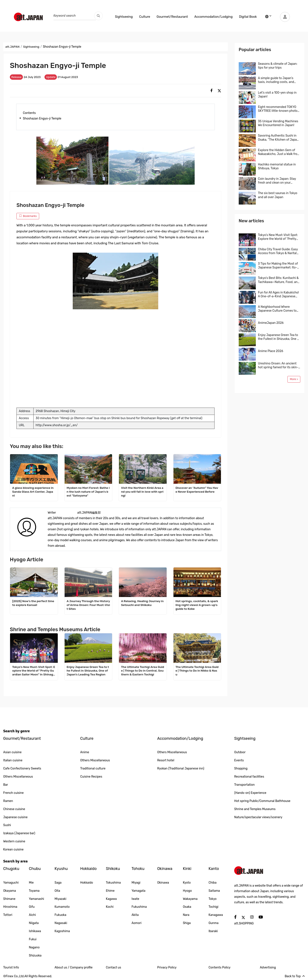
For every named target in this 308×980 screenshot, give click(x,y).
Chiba (212, 883)
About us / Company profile (74, 967)
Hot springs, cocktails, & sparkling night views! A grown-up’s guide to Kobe (197, 605)
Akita (135, 915)
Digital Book (247, 17)
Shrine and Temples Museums (255, 809)
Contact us (113, 967)
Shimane (9, 899)
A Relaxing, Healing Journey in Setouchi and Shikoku (142, 603)
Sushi (7, 825)
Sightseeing (123, 17)
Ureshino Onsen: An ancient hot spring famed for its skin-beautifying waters (278, 365)
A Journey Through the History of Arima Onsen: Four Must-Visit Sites (88, 605)
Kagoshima (62, 931)
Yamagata (138, 891)
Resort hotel (166, 760)
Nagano (34, 947)
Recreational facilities (249, 777)
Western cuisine (14, 841)
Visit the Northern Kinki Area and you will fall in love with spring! (143, 492)
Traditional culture (93, 769)
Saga (58, 883)
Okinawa (165, 869)
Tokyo (213, 899)
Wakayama (190, 899)
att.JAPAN (13, 47)
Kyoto (187, 883)
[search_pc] (98, 16)
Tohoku (138, 869)
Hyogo (187, 891)
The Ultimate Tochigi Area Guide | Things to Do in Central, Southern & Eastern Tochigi (142, 671)
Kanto (214, 869)
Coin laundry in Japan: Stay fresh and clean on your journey (277, 181)
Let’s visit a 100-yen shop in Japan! (277, 95)
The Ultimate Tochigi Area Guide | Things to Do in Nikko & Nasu (197, 671)
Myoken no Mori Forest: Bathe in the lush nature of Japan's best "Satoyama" (88, 492)
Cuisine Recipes (91, 777)
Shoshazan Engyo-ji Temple (42, 119)
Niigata (34, 923)
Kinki (187, 869)
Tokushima (113, 883)
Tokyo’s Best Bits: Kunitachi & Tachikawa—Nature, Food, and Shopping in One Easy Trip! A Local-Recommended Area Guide (279, 280)
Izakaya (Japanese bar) (19, 833)
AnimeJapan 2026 (271, 323)
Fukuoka (60, 915)
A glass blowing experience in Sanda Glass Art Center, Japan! (33, 492)
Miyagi (136, 883)
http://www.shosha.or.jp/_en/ (57, 425)
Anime (85, 752)
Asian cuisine (12, 752)
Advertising (268, 967)
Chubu (35, 869)
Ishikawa (35, 931)
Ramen (8, 801)
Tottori (8, 915)
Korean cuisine (13, 850)
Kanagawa (216, 915)
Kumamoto (62, 907)
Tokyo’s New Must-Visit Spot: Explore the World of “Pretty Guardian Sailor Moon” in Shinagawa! (33, 671)
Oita (57, 891)
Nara (186, 915)
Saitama (214, 891)
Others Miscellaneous (18, 777)
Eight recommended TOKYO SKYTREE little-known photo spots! (278, 109)
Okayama (10, 891)
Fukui (33, 939)
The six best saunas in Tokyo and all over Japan (278, 195)
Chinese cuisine (14, 809)
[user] (284, 17)
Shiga (187, 923)
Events (239, 760)
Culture (144, 17)
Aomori (137, 923)
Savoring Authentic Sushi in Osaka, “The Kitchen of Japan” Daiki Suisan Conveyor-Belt (279, 138)
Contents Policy (219, 967)
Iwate (135, 899)
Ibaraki (213, 931)
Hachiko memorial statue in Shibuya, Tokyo (277, 166)
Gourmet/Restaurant (171, 17)
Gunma (214, 923)
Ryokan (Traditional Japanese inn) (181, 769)
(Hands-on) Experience (250, 793)
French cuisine (13, 793)
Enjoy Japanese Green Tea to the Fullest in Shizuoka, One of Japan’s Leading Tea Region (88, 671)
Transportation (244, 785)
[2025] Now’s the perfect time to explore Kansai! (34, 603)
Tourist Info (11, 967)
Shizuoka (35, 956)
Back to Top (295, 976)
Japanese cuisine (15, 817)
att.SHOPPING (244, 923)
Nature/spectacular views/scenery (258, 817)
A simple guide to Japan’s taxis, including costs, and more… (276, 80)
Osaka (187, 907)
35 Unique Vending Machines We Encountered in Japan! (278, 123)
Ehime (110, 891)
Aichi (32, 915)
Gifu (32, 907)
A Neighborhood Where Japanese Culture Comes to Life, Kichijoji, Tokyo (277, 309)
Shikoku (113, 869)
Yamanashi (36, 899)
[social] (212, 91)
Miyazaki (60, 899)
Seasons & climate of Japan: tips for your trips (278, 66)
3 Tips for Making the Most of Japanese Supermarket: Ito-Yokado (278, 266)
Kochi (110, 907)
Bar (6, 785)
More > (294, 379)
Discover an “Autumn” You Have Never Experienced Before (197, 490)
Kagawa (111, 899)
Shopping (241, 769)
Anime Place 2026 (271, 351)
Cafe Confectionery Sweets (22, 769)
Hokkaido (88, 869)
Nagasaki (61, 923)
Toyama (34, 891)
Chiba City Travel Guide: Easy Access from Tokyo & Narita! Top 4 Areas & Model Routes (278, 251)
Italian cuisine (13, 760)
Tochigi (213, 907)
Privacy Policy (167, 967)
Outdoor (240, 752)
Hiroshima (10, 907)
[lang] (267, 17)
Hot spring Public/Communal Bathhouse (262, 801)
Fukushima (139, 907)
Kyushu (61, 869)
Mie (31, 883)
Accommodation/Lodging (212, 17)
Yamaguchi (11, 883)
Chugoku (11, 869)
